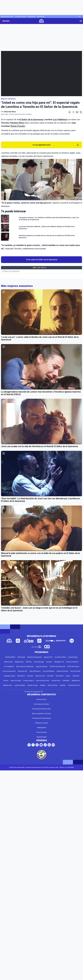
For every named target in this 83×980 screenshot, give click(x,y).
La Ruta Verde (56, 681)
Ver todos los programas (34, 692)
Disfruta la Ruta (53, 685)
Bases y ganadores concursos (42, 714)
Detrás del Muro (10, 657)
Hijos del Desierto (35, 671)
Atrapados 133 (59, 662)
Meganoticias (19, 662)
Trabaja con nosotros (41, 723)
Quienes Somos (42, 699)
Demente (30, 676)
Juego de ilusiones (42, 666)
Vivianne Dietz (17, 123)
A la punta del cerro (74, 685)
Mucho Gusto (9, 662)
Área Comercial (42, 732)
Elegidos (43, 685)
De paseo (49, 662)
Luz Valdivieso (60, 120)
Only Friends (40, 16)
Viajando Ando (7, 685)
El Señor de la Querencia (31, 120)
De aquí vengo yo (29, 681)
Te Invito (6, 681)
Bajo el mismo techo (43, 681)
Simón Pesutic (18, 126)
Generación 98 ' (23, 671)
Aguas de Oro (48, 657)
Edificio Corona (40, 676)
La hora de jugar (39, 662)
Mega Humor (76, 681)
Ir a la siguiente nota (41, 145)
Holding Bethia (41, 728)
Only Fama (76, 676)
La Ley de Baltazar (49, 671)
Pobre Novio (21, 676)
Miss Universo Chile (7, 16)
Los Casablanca (9, 666)
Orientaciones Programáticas (41, 718)
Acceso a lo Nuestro (72, 662)
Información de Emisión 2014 (42, 709)
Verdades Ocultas (9, 676)
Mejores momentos (8, 99)
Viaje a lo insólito (16, 681)
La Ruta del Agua (20, 685)
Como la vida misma (9, 671)
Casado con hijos (33, 685)
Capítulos (63, 685)
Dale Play (29, 662)
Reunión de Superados (35, 657)
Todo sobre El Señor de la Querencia (41, 260)
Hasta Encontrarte (62, 671)
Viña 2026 (50, 676)
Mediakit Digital (42, 737)
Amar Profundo (75, 671)
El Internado (31, 16)
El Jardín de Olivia (20, 16)
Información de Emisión (41, 704)
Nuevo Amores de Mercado (25, 666)
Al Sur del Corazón (73, 666)
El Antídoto (66, 681)
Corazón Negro (73, 657)
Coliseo (68, 676)
